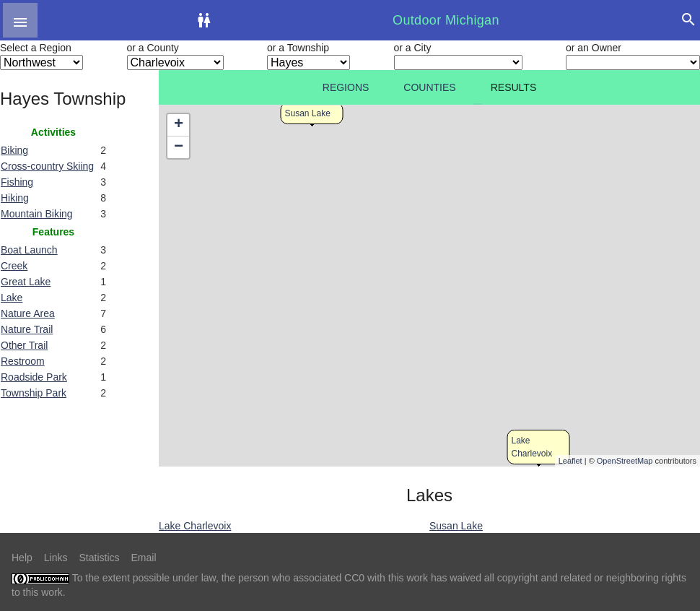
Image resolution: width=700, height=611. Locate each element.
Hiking (15, 198)
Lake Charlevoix (195, 526)
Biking (14, 150)
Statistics (99, 558)
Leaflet (570, 461)
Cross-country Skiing (47, 166)
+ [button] (179, 125)
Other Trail (24, 345)
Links (56, 558)
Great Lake (26, 282)
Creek (14, 266)
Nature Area (28, 313)
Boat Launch (29, 250)
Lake (12, 298)
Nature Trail (27, 329)
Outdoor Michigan (446, 20)
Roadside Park (34, 377)
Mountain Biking (37, 214)
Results (514, 87)
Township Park (34, 393)
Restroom (23, 361)
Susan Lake (308, 113)
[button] (20, 20)
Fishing (17, 182)
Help (22, 558)
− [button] (179, 147)
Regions (346, 87)
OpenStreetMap (625, 461)
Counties (429, 87)
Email (144, 558)
